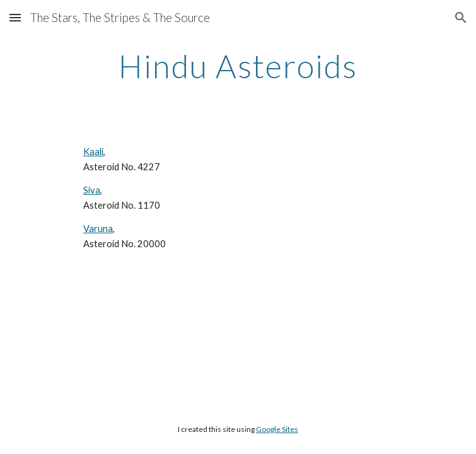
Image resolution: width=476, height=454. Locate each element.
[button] (15, 17)
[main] (238, 66)
